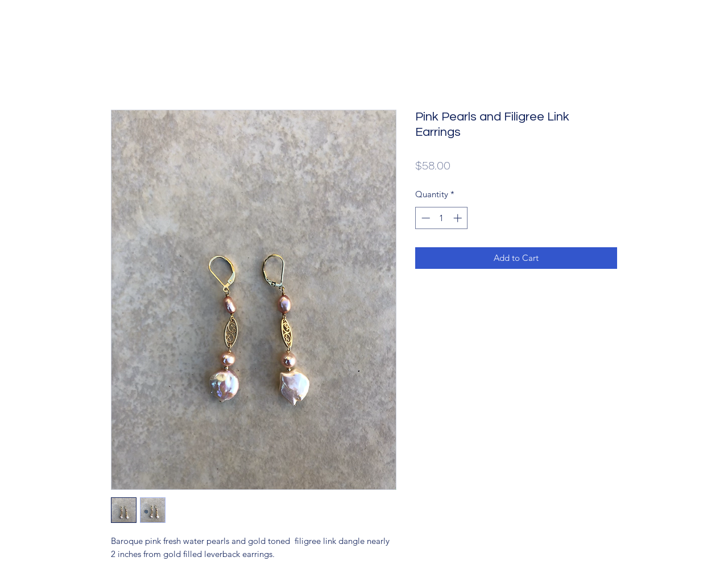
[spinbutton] (442, 218)
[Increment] (459, 218)
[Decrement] (425, 218)
